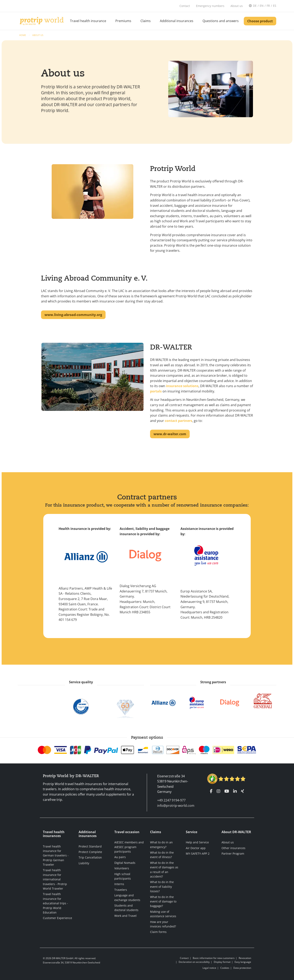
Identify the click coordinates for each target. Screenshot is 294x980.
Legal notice (209, 968)
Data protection (242, 968)
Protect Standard (90, 846)
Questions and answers (221, 21)
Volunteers (122, 868)
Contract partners (147, 497)
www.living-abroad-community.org (73, 315)
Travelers (121, 890)
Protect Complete (90, 852)
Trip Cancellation (90, 857)
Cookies (225, 968)
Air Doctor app (196, 848)
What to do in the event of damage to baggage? (163, 901)
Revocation (245, 958)
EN (262, 6)
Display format (222, 962)
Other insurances (233, 848)
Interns (119, 884)
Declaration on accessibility (194, 962)
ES (275, 6)
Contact (184, 958)
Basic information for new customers (214, 958)
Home (23, 35)
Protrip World (173, 168)
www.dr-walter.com (170, 434)
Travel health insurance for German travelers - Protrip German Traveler (56, 856)
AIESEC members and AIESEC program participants (129, 847)
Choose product (260, 21)
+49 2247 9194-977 (171, 800)
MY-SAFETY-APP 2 (198, 854)
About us (38, 35)
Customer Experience (57, 918)
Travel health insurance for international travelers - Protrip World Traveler (55, 879)
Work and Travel (125, 916)
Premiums (123, 21)
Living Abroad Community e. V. (94, 278)
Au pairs (120, 857)
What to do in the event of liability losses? (162, 887)
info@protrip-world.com (176, 806)
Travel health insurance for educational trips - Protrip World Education (55, 903)
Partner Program (233, 854)
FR (268, 6)
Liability (84, 863)
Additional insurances (177, 21)
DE (255, 6)
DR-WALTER (171, 347)
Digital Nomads (125, 863)
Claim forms (158, 932)
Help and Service (197, 842)
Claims (146, 21)
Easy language (243, 962)
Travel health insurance (88, 21)
